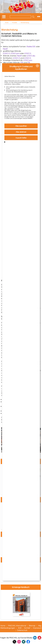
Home (7, 23)
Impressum (37, 628)
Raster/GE (31, 46)
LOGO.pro (15, 53)
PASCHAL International (17, 626)
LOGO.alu (31, 56)
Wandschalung (25, 23)
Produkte (15, 23)
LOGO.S (28, 53)
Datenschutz (22, 630)
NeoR (5, 49)
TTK (29, 62)
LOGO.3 (6, 53)
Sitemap (32, 626)
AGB (20, 628)
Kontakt (27, 628)
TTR (22, 62)
